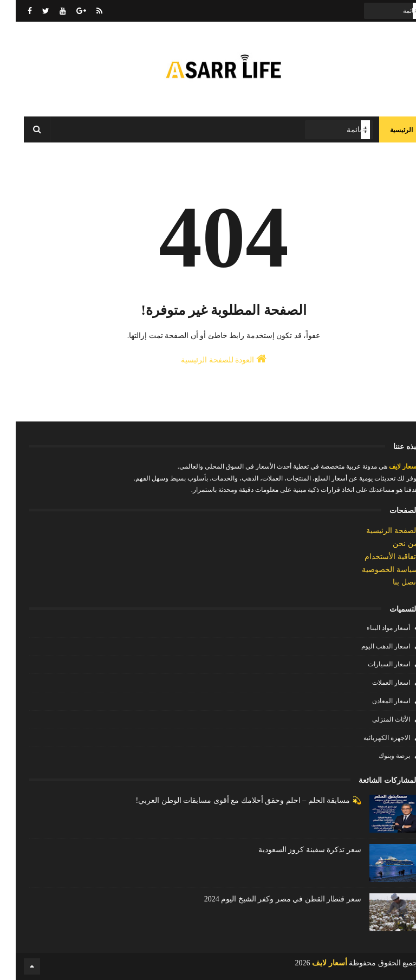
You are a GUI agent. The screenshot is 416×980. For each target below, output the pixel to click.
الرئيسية (386, 130)
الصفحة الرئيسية (376, 531)
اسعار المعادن (375, 701)
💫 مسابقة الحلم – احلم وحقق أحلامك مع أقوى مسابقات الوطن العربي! (232, 800)
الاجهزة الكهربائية (371, 738)
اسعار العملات (375, 683)
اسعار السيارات (373, 664)
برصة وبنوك (379, 756)
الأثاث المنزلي (375, 719)
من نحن (390, 544)
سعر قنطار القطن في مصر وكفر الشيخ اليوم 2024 (267, 899)
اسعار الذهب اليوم (370, 646)
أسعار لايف (387, 466)
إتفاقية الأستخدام (376, 557)
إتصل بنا (390, 582)
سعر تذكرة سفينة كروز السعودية (294, 850)
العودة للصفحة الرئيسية (208, 359)
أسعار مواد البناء (373, 628)
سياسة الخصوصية (374, 570)
